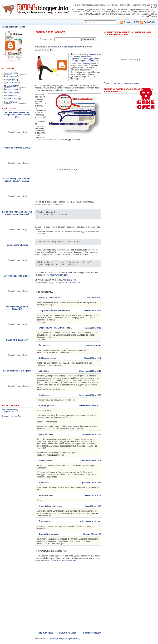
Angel (41, 398)
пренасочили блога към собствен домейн (84, 62)
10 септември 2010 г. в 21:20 (90, 409)
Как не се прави (11, 89)
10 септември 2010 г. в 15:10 (90, 374)
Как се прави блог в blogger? (17, 371)
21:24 (74, 283)
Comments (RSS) (131, 22)
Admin (42, 486)
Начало (4, 27)
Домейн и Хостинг (12, 83)
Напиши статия (18, 27)
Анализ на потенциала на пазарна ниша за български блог (17, 115)
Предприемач (8, 412)
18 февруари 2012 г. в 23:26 (90, 524)
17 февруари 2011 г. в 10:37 (90, 486)
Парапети (43, 464)
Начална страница (67, 636)
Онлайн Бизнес (46, 537)
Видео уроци (10, 76)
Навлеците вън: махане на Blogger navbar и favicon (64, 47)
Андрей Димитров (47, 509)
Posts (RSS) (149, 22)
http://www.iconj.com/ (59, 278)
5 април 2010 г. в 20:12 (92, 331)
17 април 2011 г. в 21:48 (92, 498)
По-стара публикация (91, 636)
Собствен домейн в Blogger (17, 276)
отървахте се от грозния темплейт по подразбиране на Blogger (86, 56)
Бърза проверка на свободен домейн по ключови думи (17, 180)
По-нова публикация (44, 636)
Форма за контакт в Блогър (17, 148)
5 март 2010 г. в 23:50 (93, 301)
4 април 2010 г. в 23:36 (92, 313)
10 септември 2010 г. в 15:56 (90, 398)
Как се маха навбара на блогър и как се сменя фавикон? (17, 213)
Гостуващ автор (11, 79)
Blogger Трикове (11, 99)
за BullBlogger (10, 86)
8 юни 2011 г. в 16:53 (93, 509)
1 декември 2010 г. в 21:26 (91, 437)
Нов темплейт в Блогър (17, 245)
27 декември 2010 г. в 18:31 (90, 464)
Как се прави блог (12, 92)
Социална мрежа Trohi (12, 416)
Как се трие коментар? (17, 340)
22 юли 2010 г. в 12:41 (93, 361)
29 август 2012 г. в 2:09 (92, 537)
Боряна (42, 524)
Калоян (42, 348)
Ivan (40, 374)
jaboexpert (43, 437)
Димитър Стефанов (48, 301)
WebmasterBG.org (10, 409)
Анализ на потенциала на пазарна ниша (122, 83)
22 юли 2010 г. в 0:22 (93, 348)
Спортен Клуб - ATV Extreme (52, 313)
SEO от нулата (11, 102)
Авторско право (11, 73)
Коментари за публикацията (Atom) (64, 641)
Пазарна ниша (11, 96)
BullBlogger (44, 361)
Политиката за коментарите (64, 563)
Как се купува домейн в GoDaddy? (17, 308)
